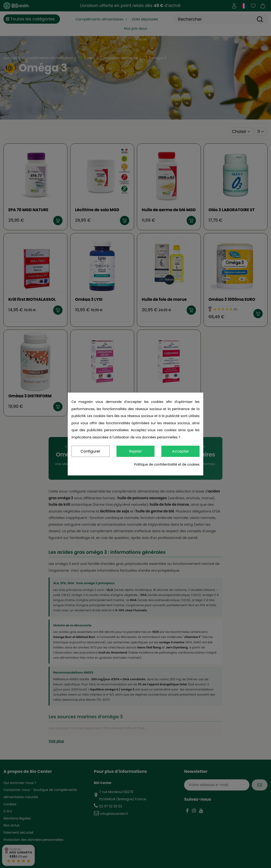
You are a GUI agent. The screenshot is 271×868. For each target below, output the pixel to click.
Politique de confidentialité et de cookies (167, 465)
